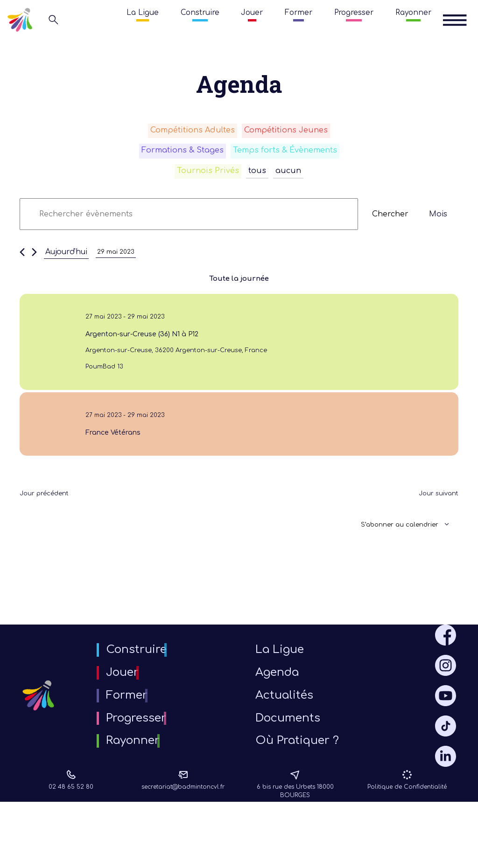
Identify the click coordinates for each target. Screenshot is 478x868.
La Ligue (143, 13)
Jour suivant (434, 524)
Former (299, 13)
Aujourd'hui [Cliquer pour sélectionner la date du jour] (66, 260)
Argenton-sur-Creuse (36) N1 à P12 (142, 346)
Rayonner (413, 13)
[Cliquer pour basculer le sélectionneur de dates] (119, 260)
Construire (200, 13)
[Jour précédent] (22, 260)
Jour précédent (50, 524)
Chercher (390, 222)
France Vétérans (106, 457)
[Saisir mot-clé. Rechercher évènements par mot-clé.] (189, 222)
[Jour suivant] (34, 260)
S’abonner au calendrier (390, 556)
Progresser (354, 13)
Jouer (252, 13)
